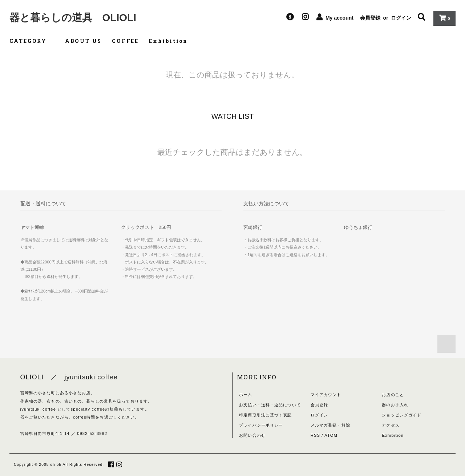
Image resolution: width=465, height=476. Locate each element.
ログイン (401, 18)
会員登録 (370, 18)
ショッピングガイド (402, 415)
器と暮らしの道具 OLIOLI (73, 18)
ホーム (246, 395)
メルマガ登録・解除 (330, 425)
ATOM (331, 435)
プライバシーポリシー (261, 425)
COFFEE (125, 41)
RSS (315, 435)
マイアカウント (326, 395)
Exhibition (168, 41)
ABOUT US (83, 41)
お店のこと (393, 395)
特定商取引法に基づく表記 (265, 415)
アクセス (391, 425)
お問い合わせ (252, 435)
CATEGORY (32, 41)
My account (339, 18)
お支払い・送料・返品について (270, 405)
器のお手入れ (395, 405)
